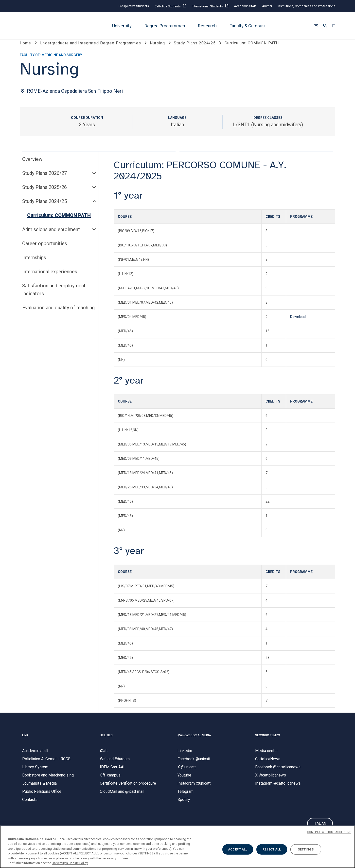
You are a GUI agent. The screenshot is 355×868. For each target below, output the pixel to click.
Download (298, 324)
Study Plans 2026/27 (44, 181)
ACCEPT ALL (238, 849)
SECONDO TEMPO (268, 743)
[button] (316, 26)
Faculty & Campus (247, 26)
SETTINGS (306, 849)
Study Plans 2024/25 (44, 209)
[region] (177, 847)
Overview (32, 167)
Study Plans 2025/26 (44, 195)
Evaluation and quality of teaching (58, 315)
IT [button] (333, 26)
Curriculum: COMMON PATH (59, 223)
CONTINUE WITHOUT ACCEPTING (329, 832)
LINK (25, 743)
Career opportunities (45, 251)
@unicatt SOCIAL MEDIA (194, 743)
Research (207, 26)
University (122, 26)
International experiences (50, 279)
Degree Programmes (165, 26)
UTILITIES (106, 743)
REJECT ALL (272, 849)
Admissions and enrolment (51, 237)
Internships (34, 265)
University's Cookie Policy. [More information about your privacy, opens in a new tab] (70, 863)
